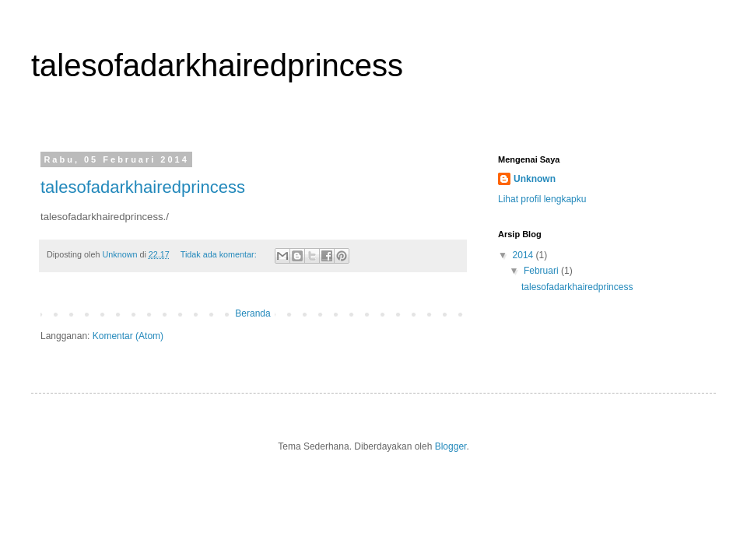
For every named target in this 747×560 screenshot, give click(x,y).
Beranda (253, 313)
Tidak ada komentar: (220, 254)
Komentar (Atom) (128, 336)
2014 (524, 255)
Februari (542, 271)
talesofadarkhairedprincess (143, 187)
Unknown (535, 179)
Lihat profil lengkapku (542, 199)
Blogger (451, 446)
